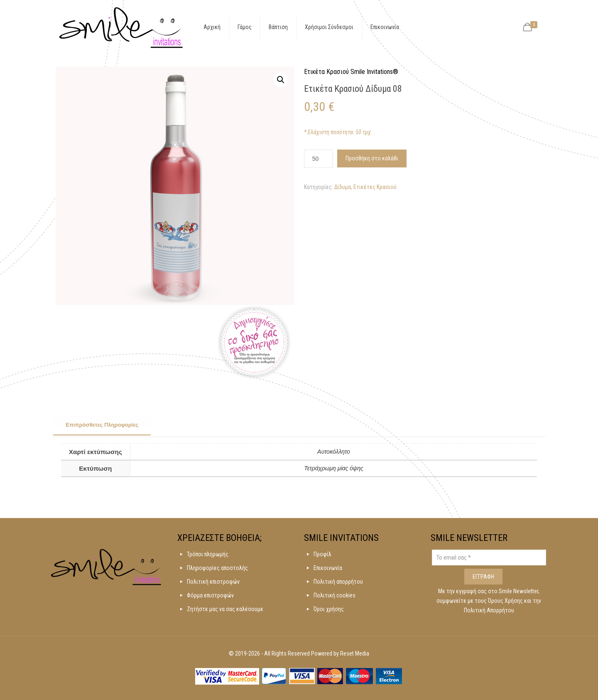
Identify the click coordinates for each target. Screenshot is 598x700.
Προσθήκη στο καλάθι (372, 158)
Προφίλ (322, 554)
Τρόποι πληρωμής (208, 554)
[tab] (102, 425)
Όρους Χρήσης (506, 601)
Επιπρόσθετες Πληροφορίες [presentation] (102, 425)
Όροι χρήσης (329, 609)
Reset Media (355, 653)
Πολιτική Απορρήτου (489, 610)
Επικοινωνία (328, 568)
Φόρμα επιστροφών (210, 595)
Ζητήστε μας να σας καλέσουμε (225, 609)
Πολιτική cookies (335, 595)
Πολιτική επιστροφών (213, 582)
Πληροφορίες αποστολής (217, 568)
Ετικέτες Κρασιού (375, 187)
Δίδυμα (343, 187)
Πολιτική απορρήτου (338, 582)
